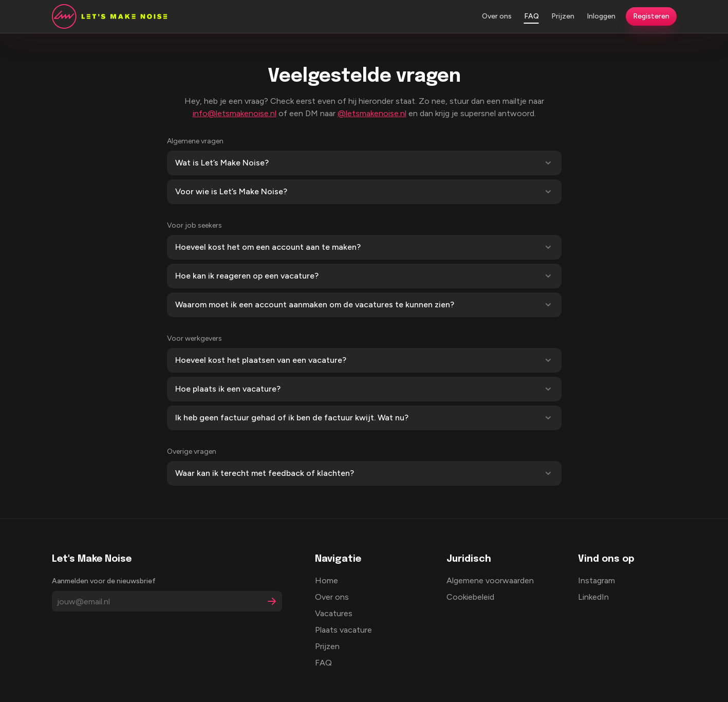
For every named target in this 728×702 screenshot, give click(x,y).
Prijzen (563, 16)
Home (326, 580)
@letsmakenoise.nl (372, 113)
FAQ (531, 16)
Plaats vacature (343, 630)
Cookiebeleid (470, 597)
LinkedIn (593, 597)
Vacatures (334, 613)
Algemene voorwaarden (490, 580)
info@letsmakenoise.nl (235, 113)
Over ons (497, 16)
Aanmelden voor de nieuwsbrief (104, 581)
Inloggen (601, 16)
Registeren (651, 16)
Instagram (596, 580)
